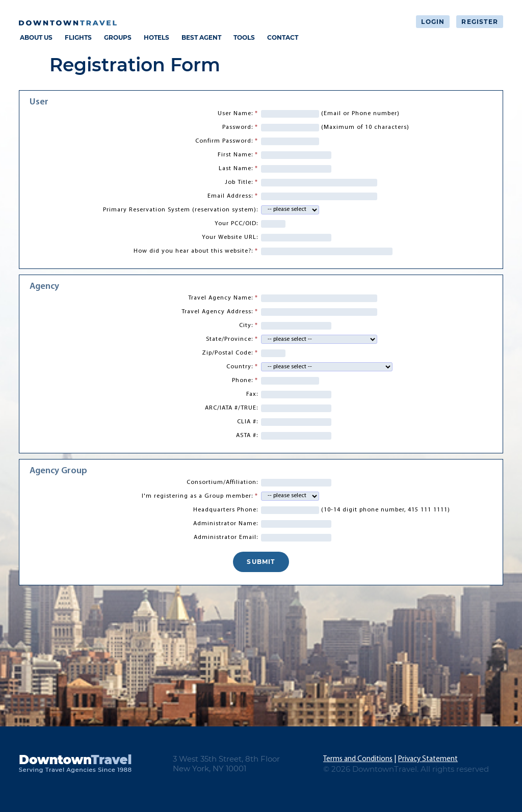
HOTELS (156, 37)
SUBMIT (261, 562)
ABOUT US (36, 37)
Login (433, 22)
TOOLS (244, 37)
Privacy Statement (428, 759)
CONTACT (283, 37)
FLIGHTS (78, 37)
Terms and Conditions (358, 759)
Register (480, 22)
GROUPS (118, 37)
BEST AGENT (201, 37)
